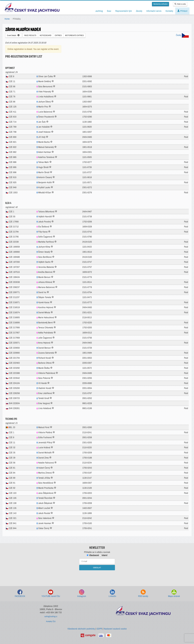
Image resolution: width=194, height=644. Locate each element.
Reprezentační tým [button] (124, 11)
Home (7, 19)
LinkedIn (112, 594)
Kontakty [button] (169, 11)
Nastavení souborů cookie (115, 629)
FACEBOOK (20, 594)
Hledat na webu (180, 4)
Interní (103, 555)
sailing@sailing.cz (51, 616)
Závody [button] (139, 11)
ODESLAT (97, 568)
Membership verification (160, 4)
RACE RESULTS (30, 35)
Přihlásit (182, 11)
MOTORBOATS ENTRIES (74, 35)
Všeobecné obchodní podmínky (81, 629)
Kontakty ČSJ (51, 621)
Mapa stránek (174, 594)
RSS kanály (143, 594)
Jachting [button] (99, 11)
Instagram (82, 594)
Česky (182, 35)
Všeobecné (93, 555)
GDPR (99, 629)
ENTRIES (58, 35)
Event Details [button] (13, 35)
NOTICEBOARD (46, 35)
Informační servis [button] (154, 11)
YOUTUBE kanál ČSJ (51, 594)
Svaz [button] (109, 11)
